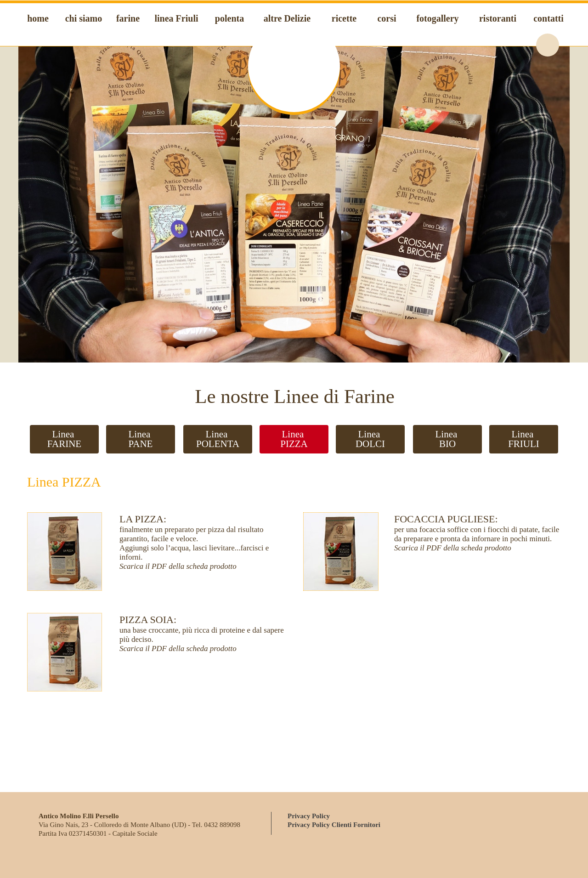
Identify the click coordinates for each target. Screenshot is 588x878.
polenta (229, 18)
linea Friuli (177, 18)
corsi (387, 18)
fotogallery (437, 18)
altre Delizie (287, 18)
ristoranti (498, 18)
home (38, 18)
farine (128, 18)
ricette (344, 18)
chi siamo (84, 18)
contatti (548, 18)
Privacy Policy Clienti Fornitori (334, 825)
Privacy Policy (309, 816)
